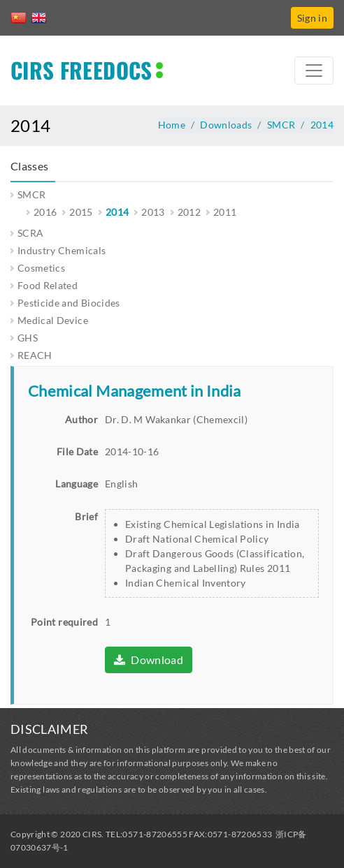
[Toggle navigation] (314, 71)
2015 (81, 212)
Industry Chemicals (62, 250)
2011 (225, 212)
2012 (189, 212)
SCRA (30, 233)
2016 (45, 212)
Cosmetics (41, 268)
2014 (322, 125)
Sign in (312, 18)
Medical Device (53, 320)
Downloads (226, 125)
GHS (28, 338)
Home (172, 125)
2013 (153, 212)
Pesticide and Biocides (69, 303)
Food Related (48, 285)
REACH (35, 355)
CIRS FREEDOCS (81, 70)
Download (149, 660)
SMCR (281, 125)
